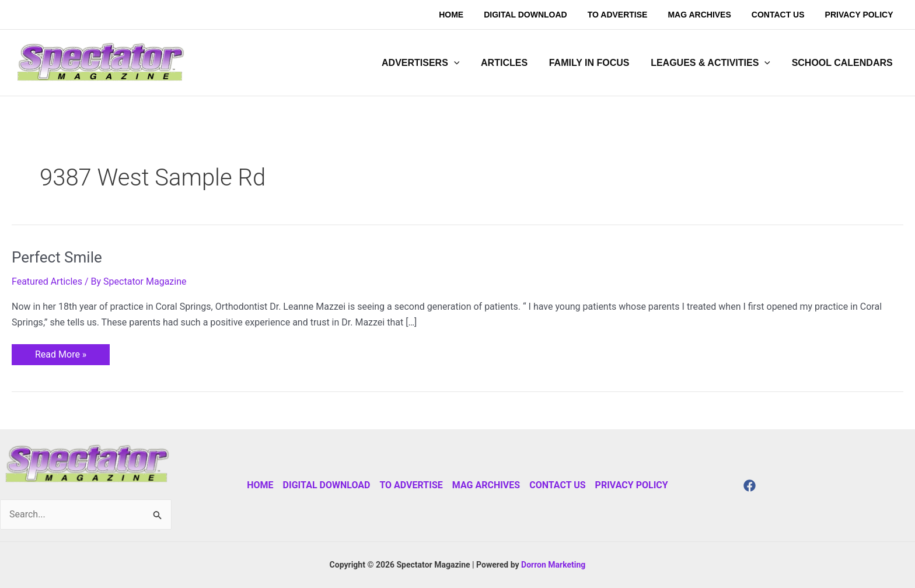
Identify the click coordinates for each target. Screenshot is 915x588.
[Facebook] (750, 486)
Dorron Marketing (553, 565)
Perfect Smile (57, 257)
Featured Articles (47, 281)
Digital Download (327, 485)
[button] (433, 63)
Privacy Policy (632, 485)
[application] (466, 63)
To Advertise (411, 485)
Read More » (60, 352)
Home (260, 485)
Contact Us (557, 485)
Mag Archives (486, 485)
